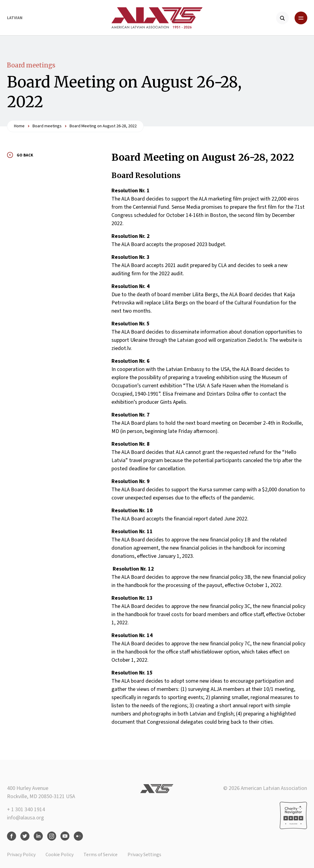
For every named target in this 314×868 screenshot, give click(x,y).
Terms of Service (101, 855)
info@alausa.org (26, 818)
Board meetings (31, 65)
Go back (25, 155)
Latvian (15, 18)
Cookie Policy (60, 855)
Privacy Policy (21, 855)
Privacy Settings (144, 855)
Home (19, 126)
